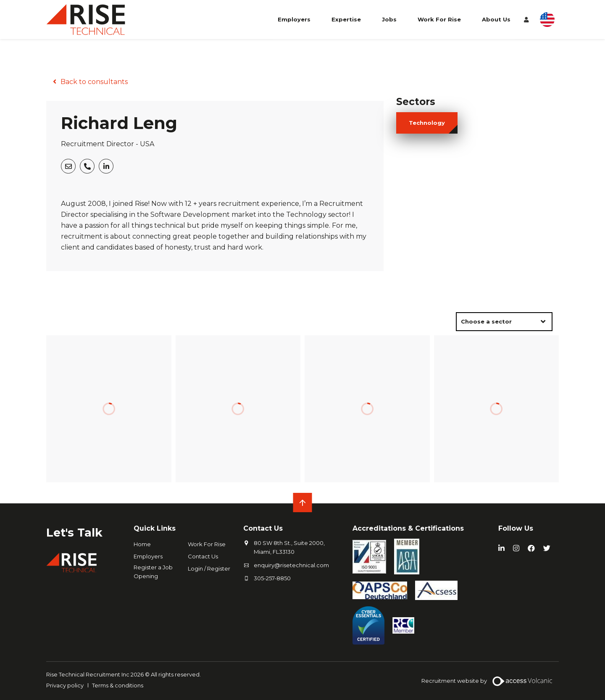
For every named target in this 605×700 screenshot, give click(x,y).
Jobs (389, 20)
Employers (294, 20)
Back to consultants (94, 82)
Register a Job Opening (153, 572)
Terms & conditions (118, 685)
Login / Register (209, 568)
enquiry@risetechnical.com (291, 565)
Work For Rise (439, 20)
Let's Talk (75, 532)
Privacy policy (65, 685)
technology (427, 123)
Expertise (346, 20)
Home (142, 544)
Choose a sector (486, 321)
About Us (496, 20)
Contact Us (203, 556)
